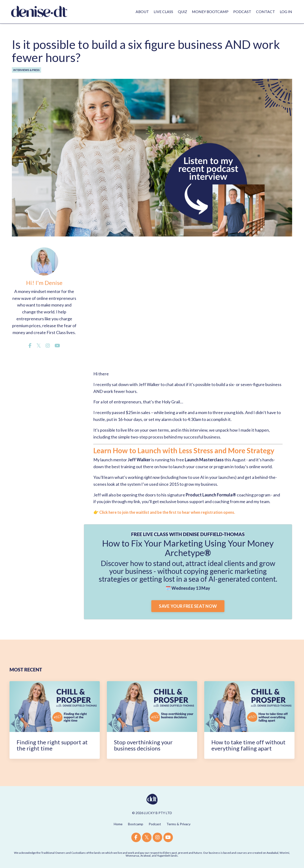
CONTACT (265, 12)
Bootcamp (136, 824)
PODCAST (242, 12)
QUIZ (181, 12)
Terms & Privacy (178, 824)
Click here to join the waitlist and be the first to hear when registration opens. (173, 512)
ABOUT (141, 12)
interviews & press (26, 70)
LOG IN (286, 12)
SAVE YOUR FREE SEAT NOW (188, 606)
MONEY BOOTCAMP (209, 12)
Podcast (155, 824)
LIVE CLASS (162, 12)
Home (118, 824)
